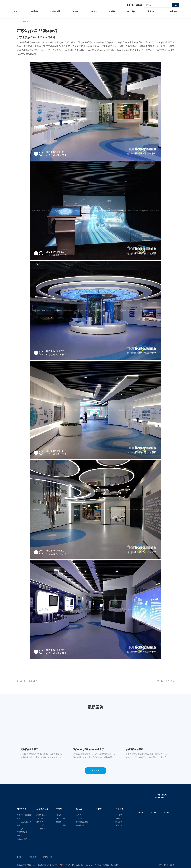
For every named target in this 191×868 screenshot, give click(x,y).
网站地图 (163, 865)
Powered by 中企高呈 (94, 865)
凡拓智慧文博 (47, 857)
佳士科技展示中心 (30, 681)
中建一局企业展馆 (167, 681)
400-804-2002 (160, 798)
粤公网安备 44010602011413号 (72, 865)
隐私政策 (171, 865)
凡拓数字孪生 (33, 857)
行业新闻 (115, 865)
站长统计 (106, 865)
